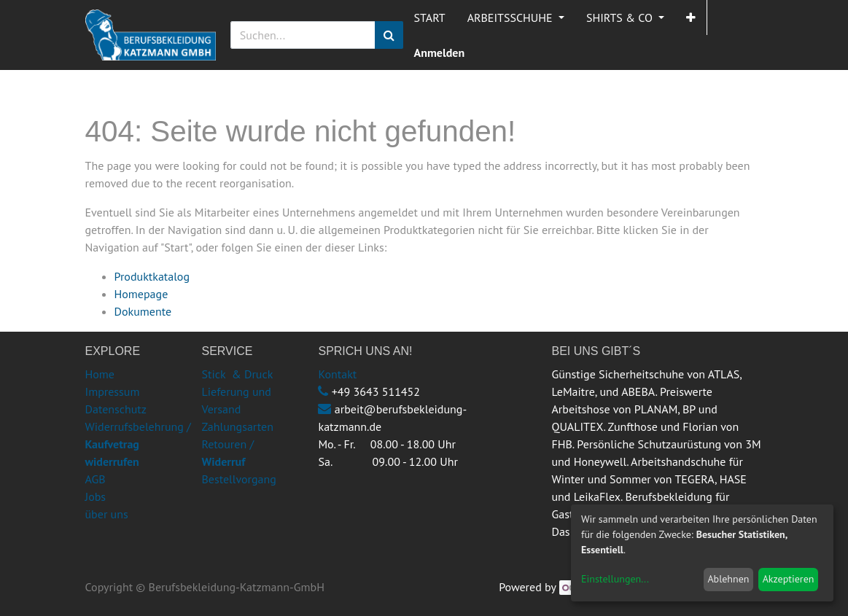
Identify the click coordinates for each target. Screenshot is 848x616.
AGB (96, 479)
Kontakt (337, 374)
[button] (691, 17)
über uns (107, 514)
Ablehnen (728, 579)
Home (100, 374)
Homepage (141, 294)
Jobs (96, 496)
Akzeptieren (789, 579)
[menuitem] (430, 17)
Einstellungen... (615, 579)
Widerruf (223, 461)
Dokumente (143, 311)
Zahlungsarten (237, 426)
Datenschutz (116, 409)
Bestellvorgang (238, 479)
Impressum (113, 391)
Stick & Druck (237, 374)
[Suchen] (389, 35)
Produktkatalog (152, 276)
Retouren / (227, 444)
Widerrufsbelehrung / (138, 444)
